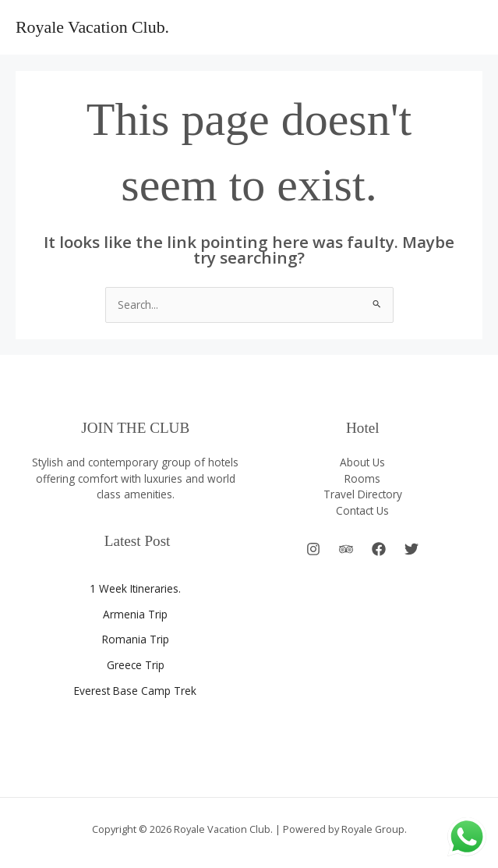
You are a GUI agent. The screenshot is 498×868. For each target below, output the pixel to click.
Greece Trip (136, 665)
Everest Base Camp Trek (135, 691)
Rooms (362, 478)
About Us (362, 462)
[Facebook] (379, 549)
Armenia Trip (135, 614)
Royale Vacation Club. (92, 27)
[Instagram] (313, 549)
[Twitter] (411, 549)
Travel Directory (363, 494)
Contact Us (362, 510)
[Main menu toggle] (467, 28)
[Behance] (346, 549)
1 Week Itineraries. (135, 588)
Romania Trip (136, 639)
